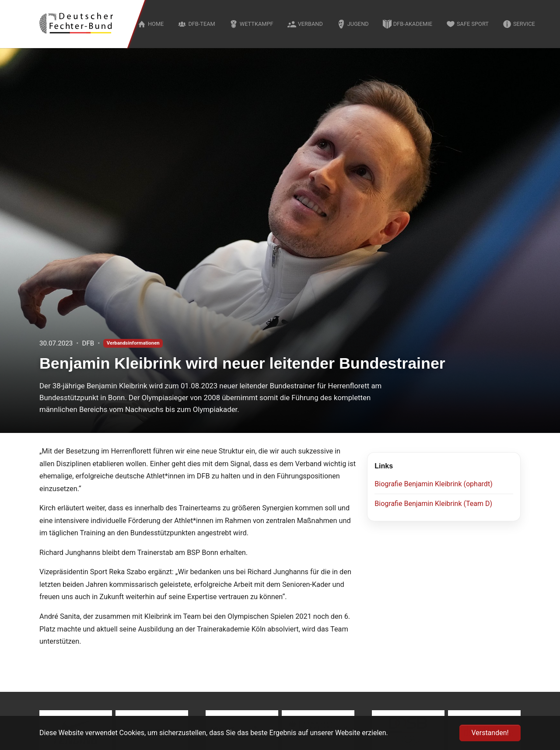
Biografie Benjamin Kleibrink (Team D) (433, 504)
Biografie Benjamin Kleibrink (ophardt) (433, 484)
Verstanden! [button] (490, 733)
